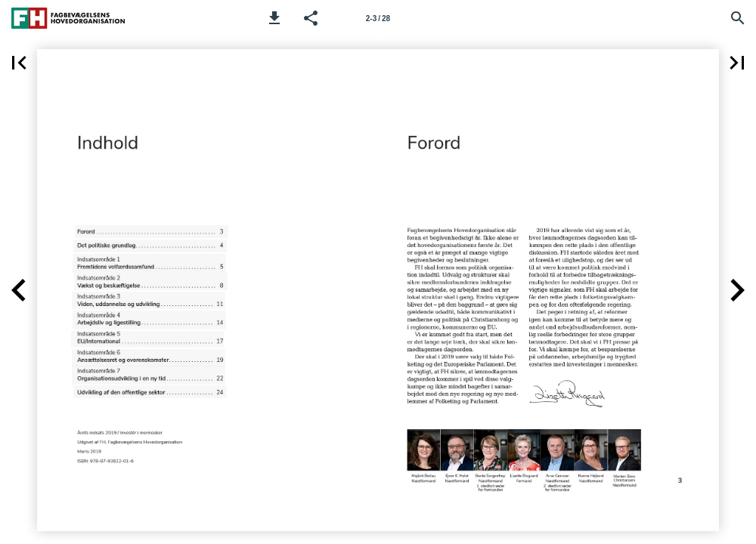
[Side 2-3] (378, 18)
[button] (274, 18)
